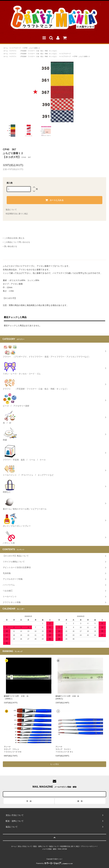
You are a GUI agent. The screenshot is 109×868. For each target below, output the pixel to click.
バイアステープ (16, 48)
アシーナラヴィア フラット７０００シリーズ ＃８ (13, 749)
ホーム (6, 48)
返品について (11, 210)
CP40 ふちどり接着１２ (32, 48)
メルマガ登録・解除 (49, 849)
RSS (60, 849)
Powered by (54, 863)
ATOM (65, 849)
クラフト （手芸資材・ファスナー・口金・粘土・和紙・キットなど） (34, 51)
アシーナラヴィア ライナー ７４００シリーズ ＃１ (64, 749)
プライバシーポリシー (89, 846)
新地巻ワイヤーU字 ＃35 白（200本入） (16, 697)
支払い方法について (25, 846)
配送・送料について (41, 846)
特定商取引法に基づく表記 (17, 214)
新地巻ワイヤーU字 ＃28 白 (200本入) (67, 697)
